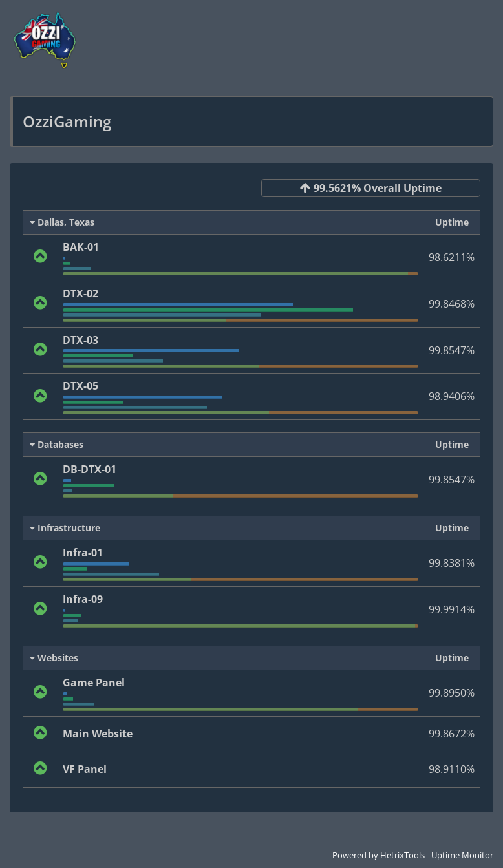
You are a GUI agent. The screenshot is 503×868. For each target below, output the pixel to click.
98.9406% (452, 396)
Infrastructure (65, 528)
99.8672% (452, 734)
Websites (54, 658)
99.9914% (452, 609)
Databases (57, 444)
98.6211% (452, 257)
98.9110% (452, 769)
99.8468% (452, 304)
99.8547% (452, 350)
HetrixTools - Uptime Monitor (437, 855)
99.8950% (452, 693)
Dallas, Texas (62, 222)
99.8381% (452, 563)
